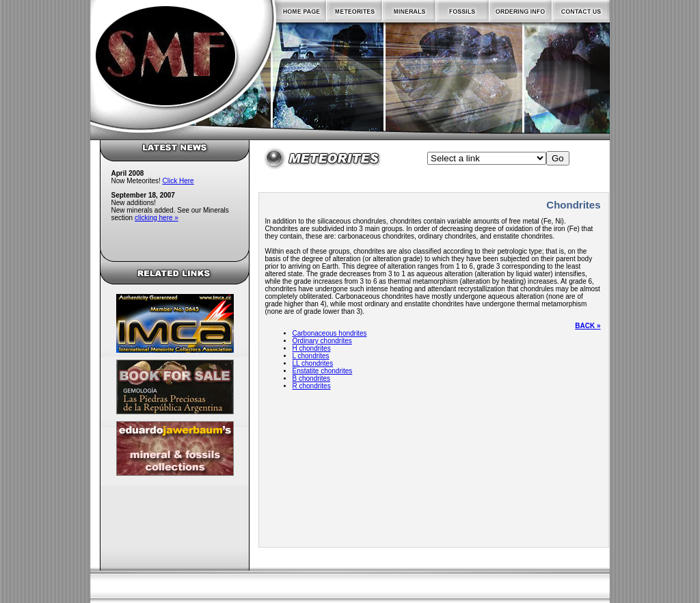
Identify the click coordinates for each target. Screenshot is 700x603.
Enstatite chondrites (323, 371)
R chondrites (312, 386)
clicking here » (157, 218)
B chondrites (312, 378)
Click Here (178, 181)
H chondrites (312, 348)
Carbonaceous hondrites (330, 333)
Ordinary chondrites (322, 341)
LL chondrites (313, 363)
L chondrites (311, 356)
